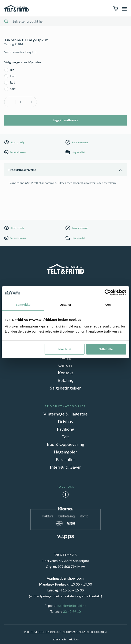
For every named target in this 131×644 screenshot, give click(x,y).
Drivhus (65, 421)
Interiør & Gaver (65, 467)
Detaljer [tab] (65, 305)
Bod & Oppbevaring (66, 444)
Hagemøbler (65, 452)
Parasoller (65, 459)
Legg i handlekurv (65, 120)
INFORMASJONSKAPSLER (77, 632)
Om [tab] (108, 305)
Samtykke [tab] (23, 305)
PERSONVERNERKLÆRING (41, 632)
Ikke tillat (64, 349)
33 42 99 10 (72, 611)
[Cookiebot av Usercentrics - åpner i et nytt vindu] (108, 292)
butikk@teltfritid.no (71, 605)
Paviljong (66, 429)
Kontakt (66, 373)
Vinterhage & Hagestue (65, 414)
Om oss (65, 365)
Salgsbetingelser (65, 388)
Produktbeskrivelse (22, 170)
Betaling (65, 380)
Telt (65, 437)
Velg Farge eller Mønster (23, 62)
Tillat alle (106, 349)
